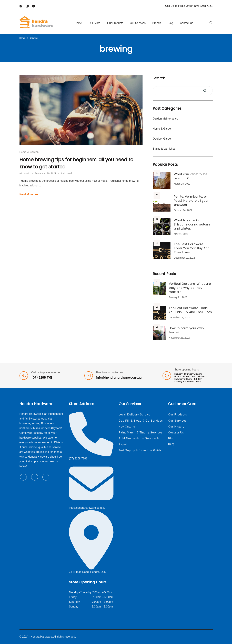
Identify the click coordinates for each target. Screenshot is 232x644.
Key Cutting (127, 427)
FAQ (171, 444)
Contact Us (187, 23)
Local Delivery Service (135, 415)
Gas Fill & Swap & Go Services (141, 421)
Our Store (94, 23)
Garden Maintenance (165, 119)
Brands (157, 23)
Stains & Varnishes (164, 149)
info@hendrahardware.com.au (119, 378)
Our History (176, 427)
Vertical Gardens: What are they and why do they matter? (190, 288)
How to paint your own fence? (186, 330)
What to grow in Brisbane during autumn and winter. (193, 224)
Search (159, 78)
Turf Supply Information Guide (140, 450)
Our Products (115, 23)
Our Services (138, 23)
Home (78, 23)
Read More (26, 194)
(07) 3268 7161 (203, 6)
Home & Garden (29, 152)
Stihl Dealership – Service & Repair (139, 441)
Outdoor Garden (163, 139)
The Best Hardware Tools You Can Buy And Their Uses (192, 248)
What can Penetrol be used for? (191, 176)
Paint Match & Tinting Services (141, 433)
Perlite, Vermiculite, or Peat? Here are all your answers (191, 201)
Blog (170, 23)
